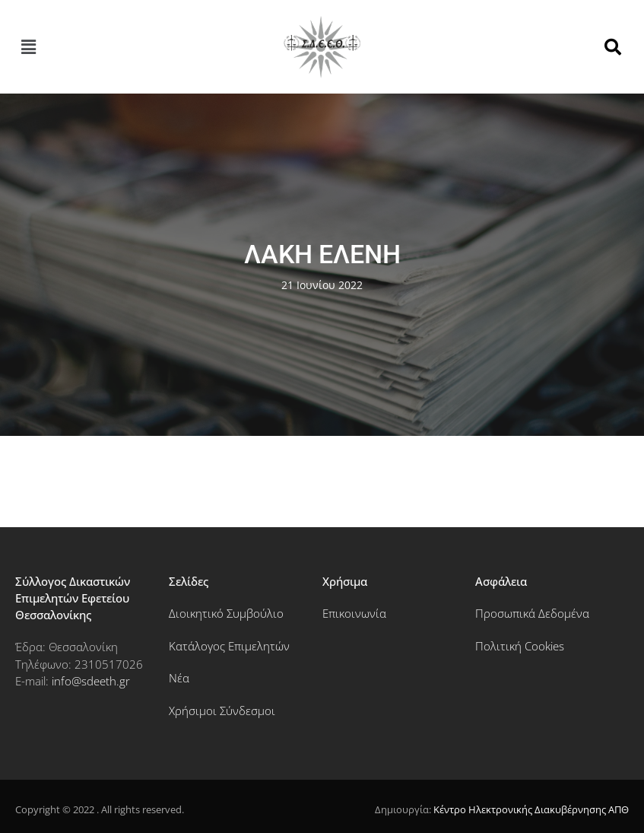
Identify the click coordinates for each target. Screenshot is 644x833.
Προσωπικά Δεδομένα (532, 613)
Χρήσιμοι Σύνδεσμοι (222, 711)
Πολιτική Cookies (520, 646)
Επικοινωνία (354, 613)
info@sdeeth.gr (91, 681)
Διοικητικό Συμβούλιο (226, 613)
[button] (28, 46)
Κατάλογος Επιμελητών (229, 646)
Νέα (179, 678)
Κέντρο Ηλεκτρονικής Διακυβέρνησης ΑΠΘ (531, 809)
